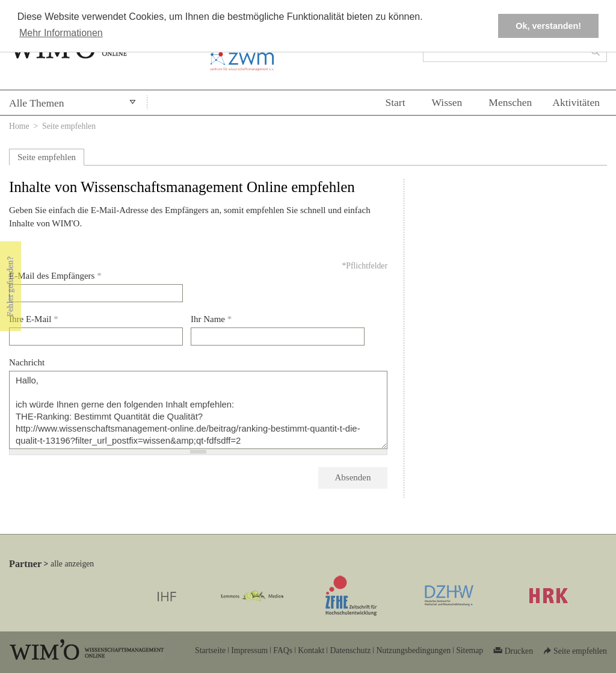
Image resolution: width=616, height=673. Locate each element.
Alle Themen (37, 103)
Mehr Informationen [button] (61, 33)
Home (19, 126)
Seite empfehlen (47, 157)
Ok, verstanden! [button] (548, 26)
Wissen (447, 102)
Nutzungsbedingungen (413, 650)
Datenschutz (350, 650)
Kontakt (311, 650)
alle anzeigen (72, 564)
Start (395, 102)
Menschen (510, 102)
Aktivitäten (576, 102)
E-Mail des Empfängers (55, 276)
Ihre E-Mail (34, 319)
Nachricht (27, 362)
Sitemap (470, 650)
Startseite (210, 650)
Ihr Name (211, 319)
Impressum (249, 650)
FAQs (283, 650)
